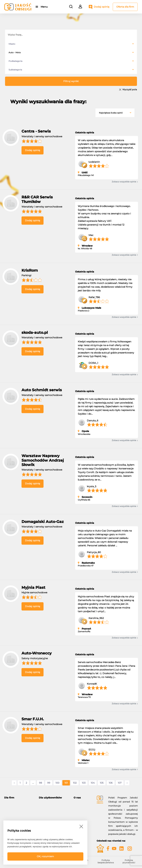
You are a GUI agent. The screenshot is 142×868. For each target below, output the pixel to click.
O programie (81, 804)
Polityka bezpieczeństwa (106, 861)
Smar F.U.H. (33, 719)
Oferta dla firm (125, 7)
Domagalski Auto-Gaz (43, 522)
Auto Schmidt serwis (42, 390)
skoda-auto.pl (35, 333)
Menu (44, 7)
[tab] (19, 798)
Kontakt (78, 808)
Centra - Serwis (36, 131)
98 (40, 783)
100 (57, 783)
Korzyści (9, 812)
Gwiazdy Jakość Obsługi (17, 816)
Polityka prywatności (129, 861)
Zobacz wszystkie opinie (125, 182)
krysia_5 (92, 486)
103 (84, 783)
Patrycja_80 (94, 552)
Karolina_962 (96, 618)
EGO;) (92, 750)
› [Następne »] (127, 783)
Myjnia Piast (33, 588)
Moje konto (45, 804)
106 (111, 783)
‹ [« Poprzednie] (14, 783)
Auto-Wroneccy (37, 653)
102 (75, 783)
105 (102, 783)
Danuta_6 (93, 421)
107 (120, 783)
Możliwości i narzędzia (16, 808)
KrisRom (30, 270)
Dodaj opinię (102, 7)
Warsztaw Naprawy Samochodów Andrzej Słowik (43, 460)
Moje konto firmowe (15, 820)
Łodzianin (94, 162)
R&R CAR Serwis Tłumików (37, 199)
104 (93, 783)
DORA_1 (93, 363)
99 (49, 783)
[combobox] (71, 44)
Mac (91, 235)
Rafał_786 (94, 297)
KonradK (92, 684)
